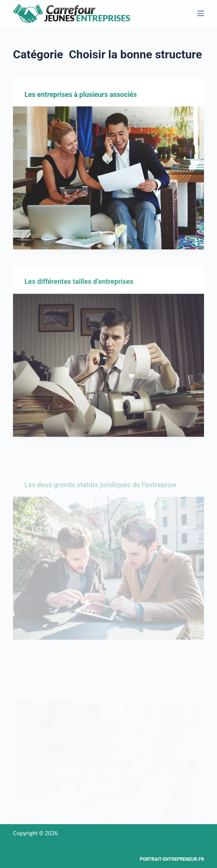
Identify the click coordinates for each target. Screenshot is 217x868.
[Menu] (201, 13)
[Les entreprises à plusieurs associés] (108, 178)
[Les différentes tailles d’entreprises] (108, 369)
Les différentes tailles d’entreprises (79, 285)
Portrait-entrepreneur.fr (172, 859)
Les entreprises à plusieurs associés (81, 95)
